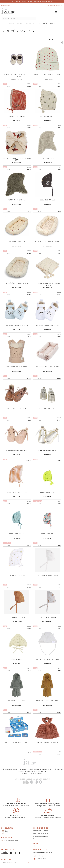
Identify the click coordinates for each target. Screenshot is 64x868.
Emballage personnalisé (41, 836)
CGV (35, 846)
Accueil (12, 23)
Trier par (51, 40)
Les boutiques (6, 5)
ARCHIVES (20, 23)
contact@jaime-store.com (45, 856)
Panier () (59, 5)
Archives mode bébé (33, 23)
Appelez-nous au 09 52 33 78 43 (16, 817)
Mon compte (51, 5)
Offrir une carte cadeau (11, 840)
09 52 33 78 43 (41, 859)
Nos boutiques (7, 828)
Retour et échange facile (41, 833)
